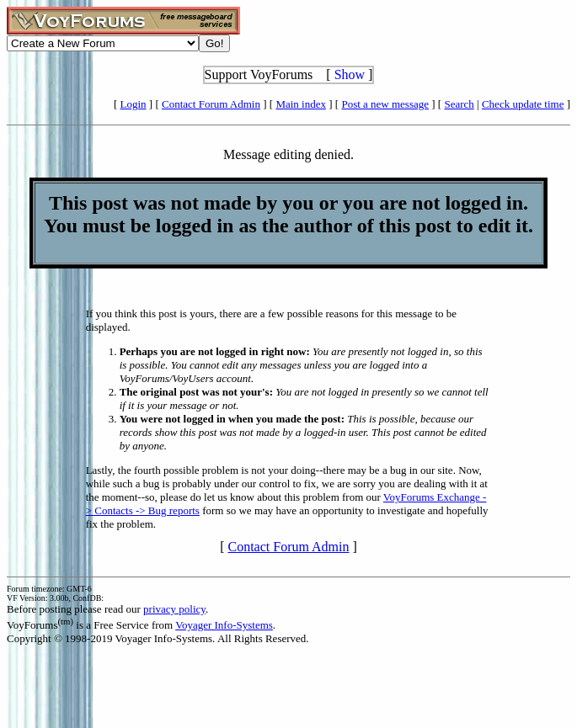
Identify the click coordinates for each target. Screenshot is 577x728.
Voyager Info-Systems (224, 625)
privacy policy (174, 609)
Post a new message (385, 104)
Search (459, 104)
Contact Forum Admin (211, 104)
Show (350, 74)
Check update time (523, 104)
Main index (301, 104)
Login (134, 104)
